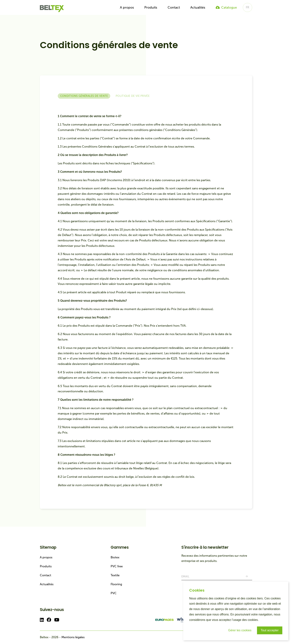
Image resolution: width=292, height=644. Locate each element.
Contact (174, 7)
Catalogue (226, 7)
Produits (151, 7)
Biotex (115, 557)
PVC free (117, 566)
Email (185, 576)
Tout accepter (270, 630)
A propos (127, 7)
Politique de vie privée (133, 96)
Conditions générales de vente (84, 96)
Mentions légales (73, 637)
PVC (114, 593)
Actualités (198, 7)
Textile (115, 575)
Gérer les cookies (240, 630)
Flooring (116, 584)
